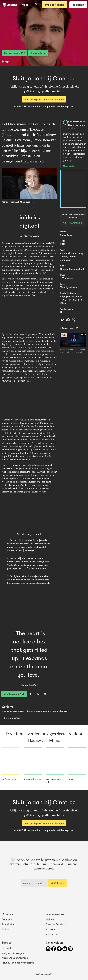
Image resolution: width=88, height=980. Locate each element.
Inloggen (78, 5)
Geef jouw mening (73, 223)
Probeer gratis (55, 5)
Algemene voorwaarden (15, 958)
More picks (69, 166)
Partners (50, 929)
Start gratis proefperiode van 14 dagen (44, 99)
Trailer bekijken (38, 53)
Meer (27, 5)
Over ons (7, 920)
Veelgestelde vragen (13, 953)
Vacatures (51, 934)
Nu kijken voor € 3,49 (14, 53)
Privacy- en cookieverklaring (18, 963)
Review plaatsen (12, 718)
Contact (6, 948)
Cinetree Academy (56, 924)
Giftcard (7, 929)
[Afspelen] (29, 184)
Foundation (8, 924)
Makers (50, 920)
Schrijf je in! (57, 883)
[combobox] (36, 5)
